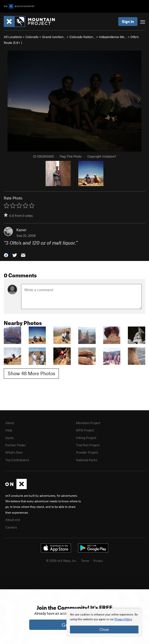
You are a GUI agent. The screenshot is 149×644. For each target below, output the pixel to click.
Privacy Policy (123, 619)
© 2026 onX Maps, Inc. (61, 561)
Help (9, 430)
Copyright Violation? (102, 156)
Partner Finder (16, 445)
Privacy (98, 561)
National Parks (87, 460)
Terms (85, 561)
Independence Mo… (113, 37)
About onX (13, 520)
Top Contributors (17, 460)
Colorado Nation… (82, 37)
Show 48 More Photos (31, 373)
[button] (6, 255)
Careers (11, 527)
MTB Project (85, 430)
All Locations (13, 37)
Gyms (9, 438)
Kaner (21, 230)
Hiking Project (86, 438)
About (10, 423)
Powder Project (87, 452)
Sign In (128, 21)
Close (104, 629)
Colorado (32, 37)
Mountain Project (88, 423)
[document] (104, 623)
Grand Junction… (54, 37)
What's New (14, 452)
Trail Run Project (88, 445)
